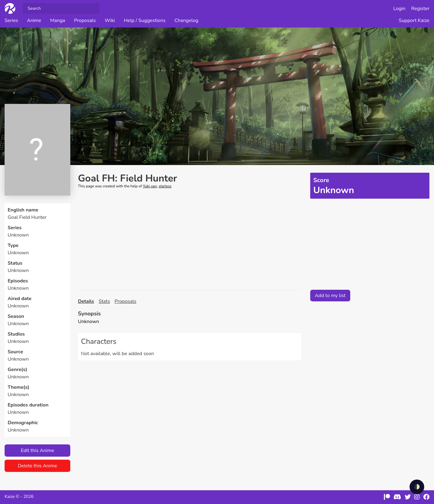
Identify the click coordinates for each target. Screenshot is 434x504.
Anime (34, 20)
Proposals (85, 20)
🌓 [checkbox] (417, 487)
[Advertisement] (189, 239)
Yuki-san (150, 186)
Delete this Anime (37, 466)
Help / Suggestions (145, 20)
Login (399, 9)
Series (11, 20)
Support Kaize (414, 20)
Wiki (110, 20)
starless (165, 186)
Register (421, 9)
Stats (104, 301)
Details (86, 301)
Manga (58, 20)
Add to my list (330, 296)
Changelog (186, 20)
